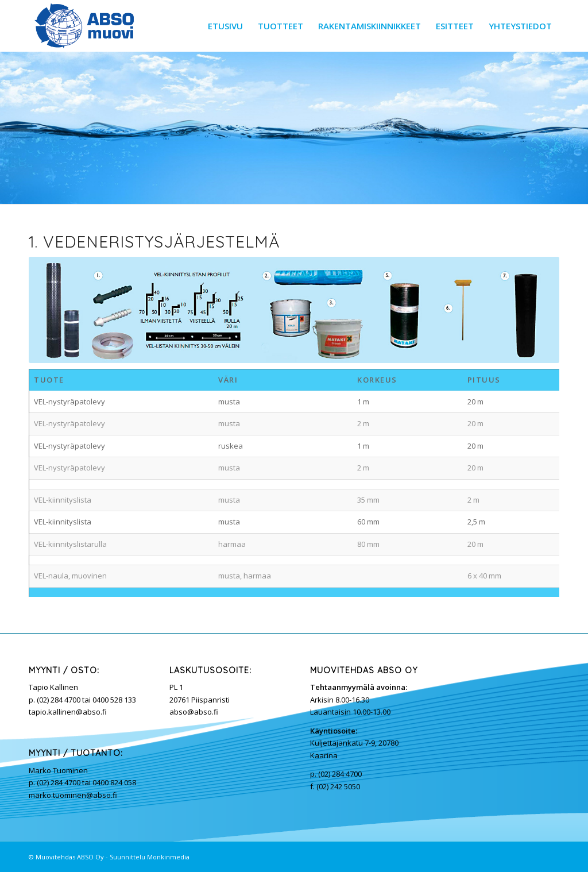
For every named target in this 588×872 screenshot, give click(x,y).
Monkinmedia (168, 857)
